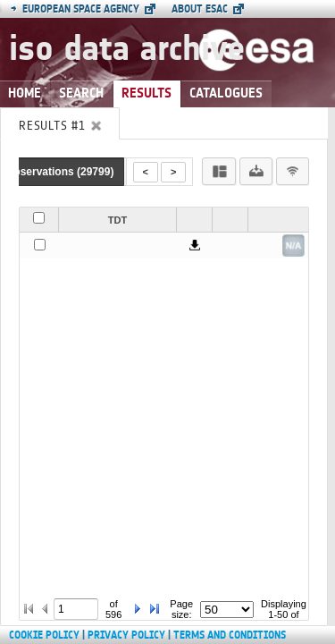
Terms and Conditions (230, 635)
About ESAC (200, 9)
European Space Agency (75, 9)
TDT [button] (117, 220)
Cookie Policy (44, 635)
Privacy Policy (126, 635)
